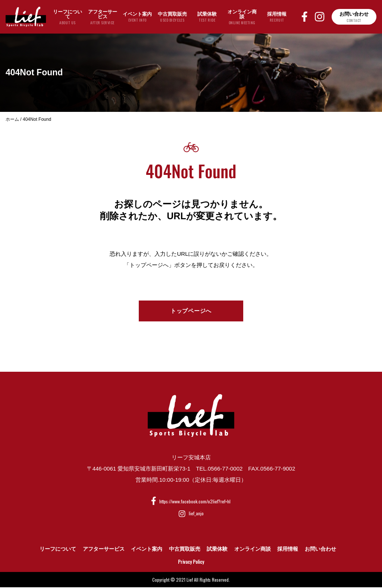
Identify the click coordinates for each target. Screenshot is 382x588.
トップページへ (191, 311)
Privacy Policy (191, 562)
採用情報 (288, 550)
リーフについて (58, 550)
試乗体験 (217, 550)
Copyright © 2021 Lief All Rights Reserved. (191, 580)
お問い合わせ (320, 550)
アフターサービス (104, 550)
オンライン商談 (253, 550)
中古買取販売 (185, 550)
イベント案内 (147, 550)
